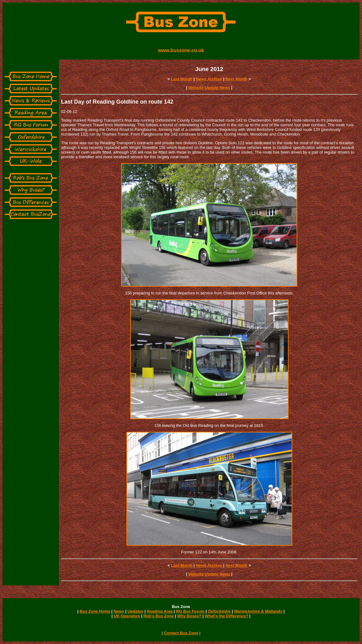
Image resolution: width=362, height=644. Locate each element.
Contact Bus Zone (181, 633)
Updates (135, 611)
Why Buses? (189, 616)
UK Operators (127, 616)
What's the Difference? (227, 616)
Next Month (237, 79)
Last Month (182, 79)
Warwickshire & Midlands (258, 611)
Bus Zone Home (95, 611)
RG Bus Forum (190, 611)
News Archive (209, 79)
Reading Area (160, 611)
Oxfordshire (219, 611)
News (119, 611)
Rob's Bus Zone (158, 616)
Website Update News (209, 88)
